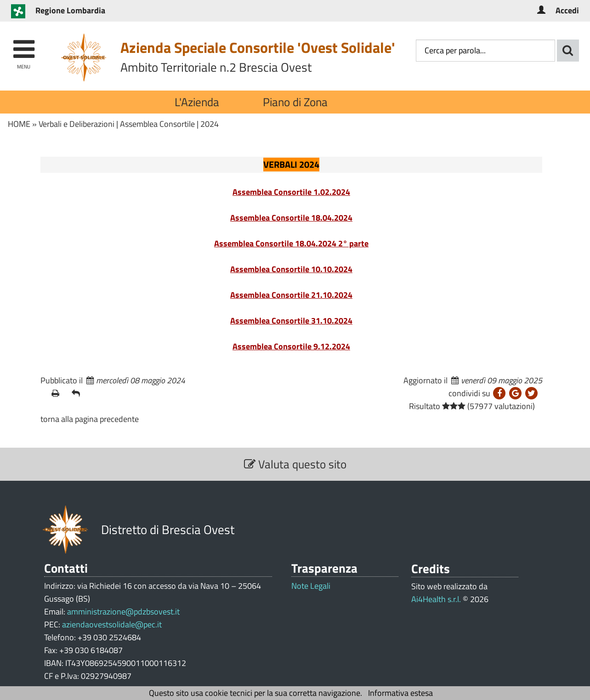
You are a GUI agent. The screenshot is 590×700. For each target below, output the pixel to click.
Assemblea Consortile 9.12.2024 (291, 346)
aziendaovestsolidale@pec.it (112, 624)
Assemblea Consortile (157, 124)
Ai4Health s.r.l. (436, 599)
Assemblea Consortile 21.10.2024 (291, 295)
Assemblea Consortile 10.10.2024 (291, 269)
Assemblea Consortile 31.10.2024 (291, 321)
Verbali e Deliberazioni (77, 124)
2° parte (352, 243)
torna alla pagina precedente (90, 419)
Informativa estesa (400, 693)
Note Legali (311, 586)
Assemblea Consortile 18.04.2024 (291, 218)
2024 (210, 124)
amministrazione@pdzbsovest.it (123, 612)
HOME (19, 124)
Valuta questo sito (295, 464)
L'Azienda (197, 102)
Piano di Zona (295, 102)
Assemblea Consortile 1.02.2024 (291, 192)
